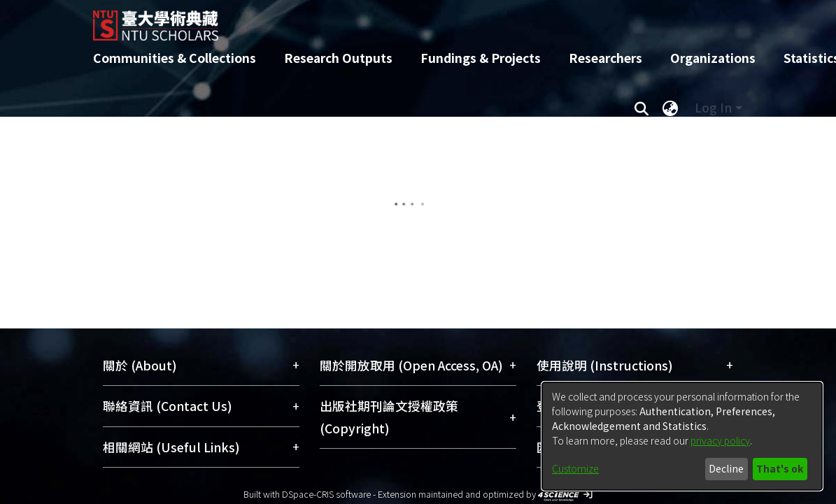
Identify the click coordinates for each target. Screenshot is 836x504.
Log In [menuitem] (713, 107)
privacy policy (720, 440)
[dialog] (682, 436)
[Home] (406, 20)
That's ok (780, 468)
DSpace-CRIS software (326, 494)
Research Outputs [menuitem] (338, 58)
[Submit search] (642, 108)
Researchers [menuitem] (605, 58)
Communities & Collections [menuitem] (175, 58)
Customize (575, 468)
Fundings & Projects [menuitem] (481, 58)
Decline (726, 468)
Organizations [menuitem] (713, 58)
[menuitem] (671, 108)
